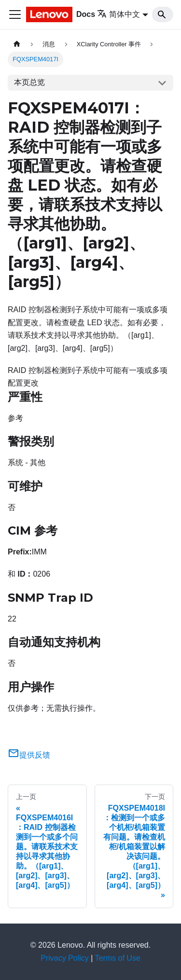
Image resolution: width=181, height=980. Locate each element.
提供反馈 (29, 755)
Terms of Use (118, 958)
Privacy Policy (65, 958)
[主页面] (17, 44)
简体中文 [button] (118, 14)
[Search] (163, 14)
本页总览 (29, 82)
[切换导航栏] (15, 14)
